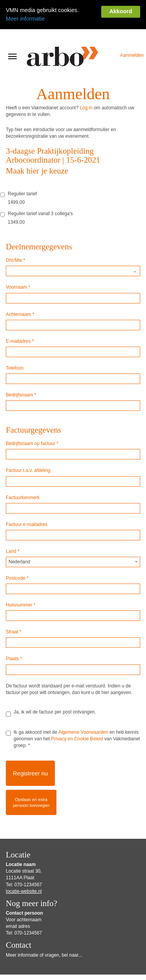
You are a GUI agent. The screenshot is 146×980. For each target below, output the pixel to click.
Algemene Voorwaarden (83, 707)
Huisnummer (21, 580)
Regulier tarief (18, 169)
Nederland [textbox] (19, 536)
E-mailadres (20, 316)
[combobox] (73, 537)
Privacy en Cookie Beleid (77, 714)
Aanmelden (132, 30)
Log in (86, 82)
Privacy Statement (87, 974)
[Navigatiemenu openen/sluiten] (12, 31)
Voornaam (18, 262)
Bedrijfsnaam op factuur (32, 418)
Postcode (17, 553)
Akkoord (121, 11)
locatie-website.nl (24, 866)
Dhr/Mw (15, 235)
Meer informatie (25, 19)
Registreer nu (30, 748)
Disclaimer (55, 974)
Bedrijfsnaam (21, 370)
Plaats (14, 633)
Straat (14, 607)
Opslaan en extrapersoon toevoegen (31, 777)
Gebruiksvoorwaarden (25, 974)
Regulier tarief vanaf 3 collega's (36, 189)
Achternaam (20, 289)
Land (13, 526)
